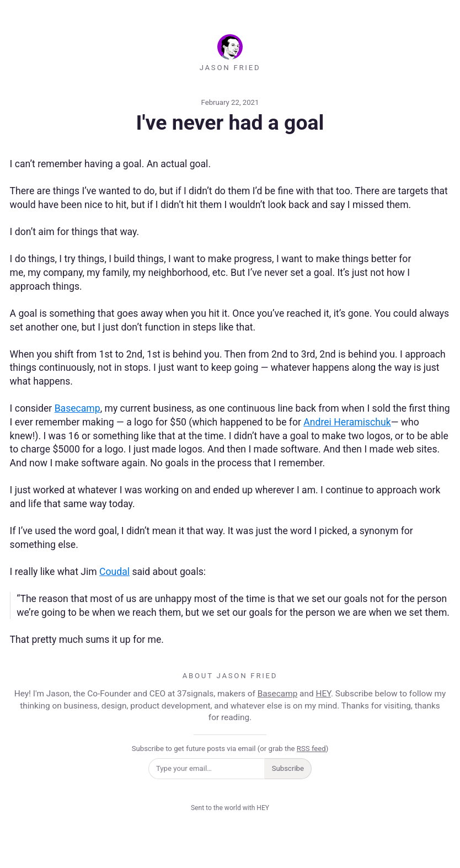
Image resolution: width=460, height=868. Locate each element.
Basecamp (77, 408)
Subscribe (288, 768)
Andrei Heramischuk (347, 422)
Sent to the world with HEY (230, 808)
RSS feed (311, 749)
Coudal (114, 572)
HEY (323, 694)
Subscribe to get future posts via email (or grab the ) (230, 749)
